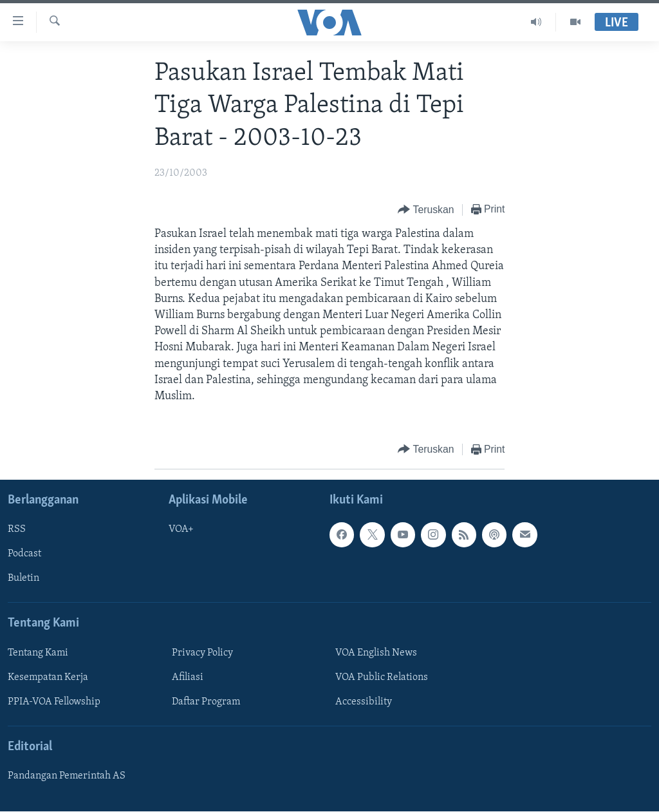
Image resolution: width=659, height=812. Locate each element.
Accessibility (364, 702)
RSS (17, 530)
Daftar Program (206, 702)
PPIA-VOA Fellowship (54, 702)
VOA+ (181, 530)
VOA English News (376, 653)
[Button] (426, 210)
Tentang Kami (38, 653)
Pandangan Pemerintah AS (67, 777)
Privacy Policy (202, 653)
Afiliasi (188, 677)
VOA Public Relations (382, 677)
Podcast (24, 554)
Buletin (23, 579)
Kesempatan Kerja (48, 677)
